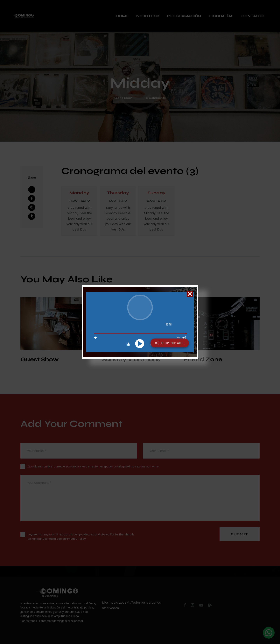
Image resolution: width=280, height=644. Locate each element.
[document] (140, 322)
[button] (190, 294)
